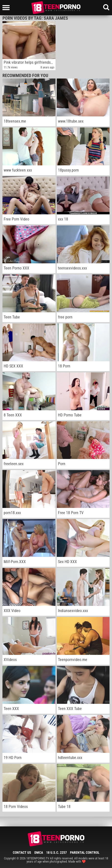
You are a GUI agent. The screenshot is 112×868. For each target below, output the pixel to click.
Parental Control (85, 852)
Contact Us (22, 852)
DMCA (39, 852)
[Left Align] (7, 8)
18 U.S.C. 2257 (56, 852)
